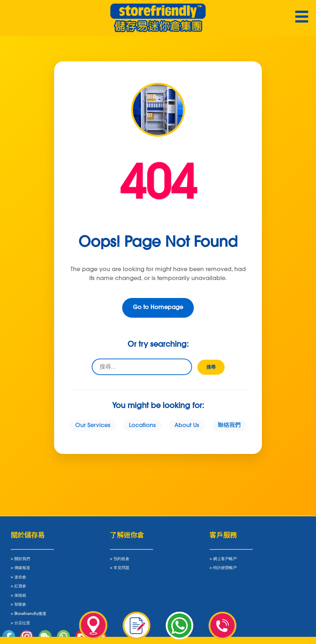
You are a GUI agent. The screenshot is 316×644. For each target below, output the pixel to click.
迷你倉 (20, 580)
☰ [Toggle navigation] (302, 18)
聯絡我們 (229, 426)
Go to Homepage (158, 308)
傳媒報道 (22, 571)
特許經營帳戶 (225, 571)
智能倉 (20, 607)
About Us (187, 426)
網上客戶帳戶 (225, 561)
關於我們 (22, 561)
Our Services (93, 426)
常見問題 (121, 571)
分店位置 (22, 626)
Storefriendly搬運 (30, 617)
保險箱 (20, 598)
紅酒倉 (20, 589)
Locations (142, 426)
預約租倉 (121, 561)
